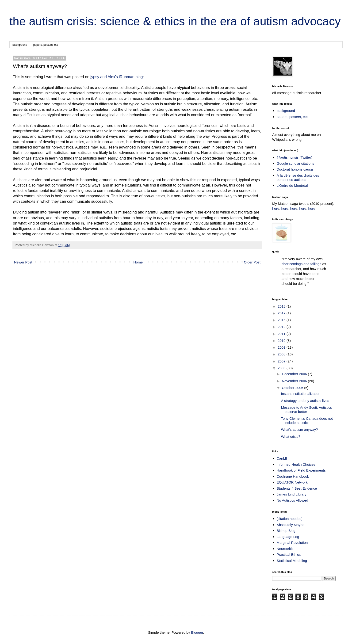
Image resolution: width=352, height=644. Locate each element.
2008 (282, 354)
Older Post (252, 262)
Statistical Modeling (292, 561)
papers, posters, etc (46, 45)
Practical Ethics (289, 554)
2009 (282, 347)
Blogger (197, 632)
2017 (282, 313)
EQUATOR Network (292, 482)
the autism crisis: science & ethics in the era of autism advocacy (175, 21)
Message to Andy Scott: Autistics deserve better (307, 410)
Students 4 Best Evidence (297, 488)
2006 (282, 368)
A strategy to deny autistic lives (305, 401)
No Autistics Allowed (292, 500)
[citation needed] (290, 519)
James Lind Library (292, 494)
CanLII (282, 458)
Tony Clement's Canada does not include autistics (307, 421)
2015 (282, 320)
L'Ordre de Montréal (292, 185)
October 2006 (293, 388)
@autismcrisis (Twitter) (295, 157)
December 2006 (295, 374)
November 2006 (295, 381)
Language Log (288, 537)
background (20, 45)
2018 (282, 306)
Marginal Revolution (292, 543)
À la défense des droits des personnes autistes (298, 177)
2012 (282, 327)
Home (138, 262)
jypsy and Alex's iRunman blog (117, 77)
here (276, 208)
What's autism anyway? (300, 429)
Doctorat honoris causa (295, 169)
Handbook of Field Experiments (301, 470)
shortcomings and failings (301, 264)
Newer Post (23, 262)
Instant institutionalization (301, 394)
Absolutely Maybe (291, 525)
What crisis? (291, 436)
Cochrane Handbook (293, 476)
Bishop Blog (286, 531)
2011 (282, 334)
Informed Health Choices (296, 464)
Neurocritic (285, 549)
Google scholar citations (295, 163)
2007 (282, 361)
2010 (282, 341)
